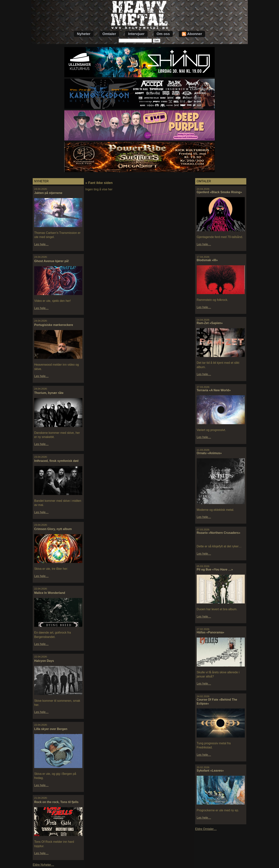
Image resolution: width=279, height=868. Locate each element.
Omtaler (109, 34)
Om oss (163, 34)
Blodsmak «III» (207, 260)
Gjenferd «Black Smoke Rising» (219, 192)
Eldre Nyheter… (43, 865)
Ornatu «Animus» (209, 453)
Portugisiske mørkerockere (54, 325)
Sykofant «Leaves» (210, 771)
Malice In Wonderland (50, 593)
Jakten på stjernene (48, 193)
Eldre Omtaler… (206, 829)
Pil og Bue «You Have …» (215, 569)
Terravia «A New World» (214, 390)
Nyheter (84, 34)
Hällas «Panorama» (210, 632)
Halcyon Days (44, 661)
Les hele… (41, 244)
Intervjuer (136, 34)
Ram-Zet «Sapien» (210, 323)
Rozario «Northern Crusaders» (218, 533)
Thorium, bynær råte (49, 393)
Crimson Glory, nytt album (53, 529)
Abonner (192, 34)
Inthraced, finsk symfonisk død (56, 461)
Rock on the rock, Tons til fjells (56, 802)
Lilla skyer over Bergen (51, 729)
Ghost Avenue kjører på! (52, 261)
